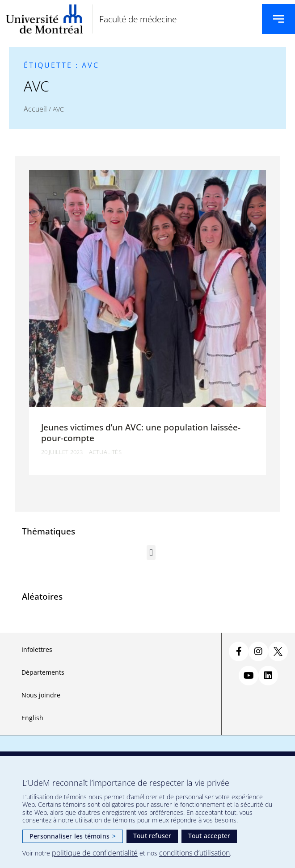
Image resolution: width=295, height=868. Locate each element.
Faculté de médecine (138, 19)
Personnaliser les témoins (73, 836)
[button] (151, 553)
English (32, 718)
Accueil (35, 109)
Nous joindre (41, 695)
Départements (43, 672)
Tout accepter (209, 836)
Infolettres (37, 649)
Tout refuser (152, 836)
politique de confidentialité (95, 853)
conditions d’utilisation (194, 853)
